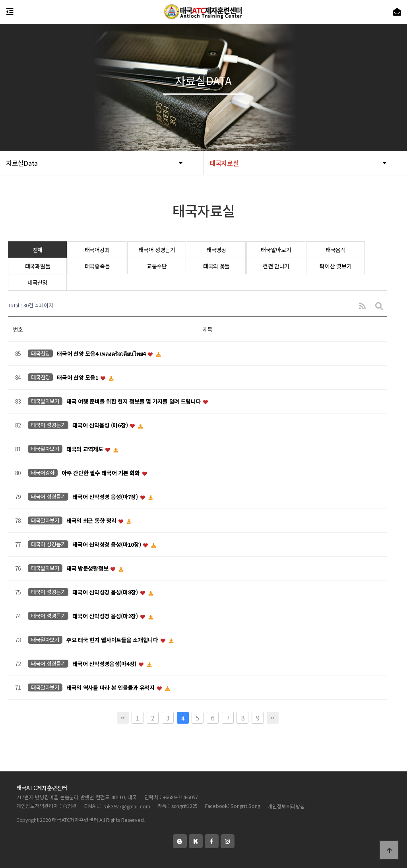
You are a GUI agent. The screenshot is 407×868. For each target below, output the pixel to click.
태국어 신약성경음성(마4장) (105, 664)
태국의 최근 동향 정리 (92, 521)
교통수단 (157, 266)
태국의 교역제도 (85, 449)
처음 (123, 718)
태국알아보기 (276, 250)
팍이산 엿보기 (335, 266)
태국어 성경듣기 (157, 250)
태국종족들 (97, 266)
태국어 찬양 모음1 (78, 378)
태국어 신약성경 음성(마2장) (106, 616)
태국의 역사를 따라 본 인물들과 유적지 (111, 688)
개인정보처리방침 (286, 806)
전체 (38, 250)
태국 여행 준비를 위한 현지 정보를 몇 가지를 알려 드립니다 (134, 402)
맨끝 (273, 718)
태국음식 (336, 250)
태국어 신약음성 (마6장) (101, 425)
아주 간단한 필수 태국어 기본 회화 (101, 473)
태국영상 (216, 250)
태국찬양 (38, 282)
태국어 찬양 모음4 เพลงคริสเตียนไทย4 (102, 354)
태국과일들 (38, 266)
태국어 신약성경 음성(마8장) (106, 592)
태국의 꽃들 (216, 266)
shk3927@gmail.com (127, 806)
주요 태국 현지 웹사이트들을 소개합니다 (113, 640)
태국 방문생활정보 (88, 569)
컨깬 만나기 (276, 266)
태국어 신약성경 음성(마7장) (106, 497)
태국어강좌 (97, 250)
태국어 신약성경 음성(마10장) (107, 545)
